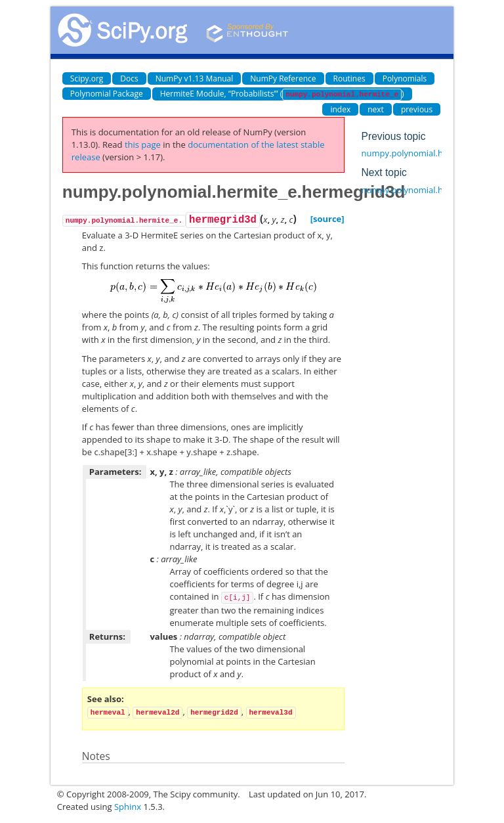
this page (143, 145)
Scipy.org (87, 78)
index (340, 109)
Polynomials (405, 78)
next (376, 109)
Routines (349, 78)
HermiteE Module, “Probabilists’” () (282, 94)
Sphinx (128, 807)
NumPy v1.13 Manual (195, 78)
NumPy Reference (283, 78)
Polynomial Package (107, 94)
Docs (129, 78)
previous (417, 109)
